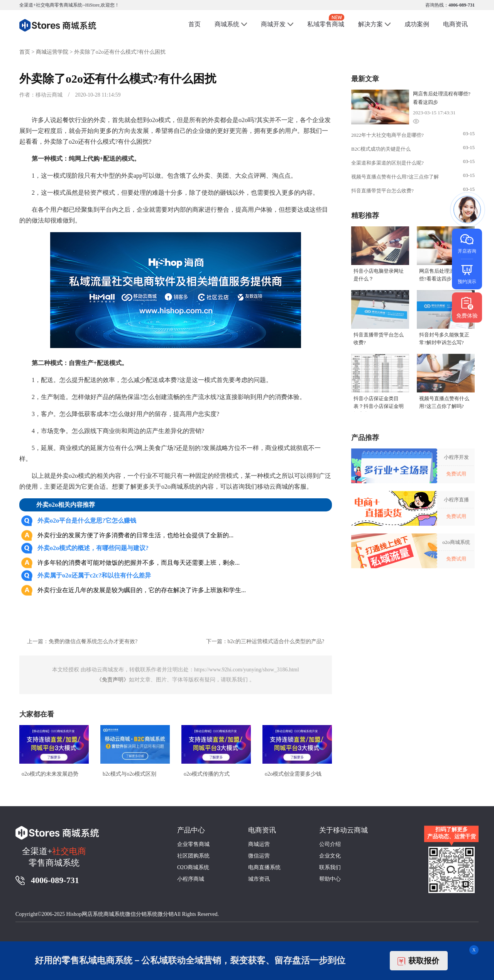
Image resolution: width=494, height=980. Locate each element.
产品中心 (191, 830)
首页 (195, 24)
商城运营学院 (52, 52)
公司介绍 (330, 844)
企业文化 (330, 856)
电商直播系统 (264, 867)
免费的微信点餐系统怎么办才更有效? (93, 641)
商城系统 (227, 24)
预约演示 (467, 274)
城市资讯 (259, 879)
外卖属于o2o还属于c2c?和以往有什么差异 (94, 575)
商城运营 (259, 844)
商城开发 (273, 24)
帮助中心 (330, 879)
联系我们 (330, 867)
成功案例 (417, 24)
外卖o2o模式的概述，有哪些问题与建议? (93, 548)
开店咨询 (467, 243)
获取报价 (418, 961)
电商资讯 (455, 24)
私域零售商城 (326, 21)
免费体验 (467, 307)
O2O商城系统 (193, 867)
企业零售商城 (193, 844)
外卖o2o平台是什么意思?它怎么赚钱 (87, 521)
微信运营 (259, 856)
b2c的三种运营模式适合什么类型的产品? (276, 641)
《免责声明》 (113, 680)
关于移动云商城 (343, 830)
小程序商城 (191, 879)
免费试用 (456, 474)
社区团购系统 (193, 856)
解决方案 (370, 24)
